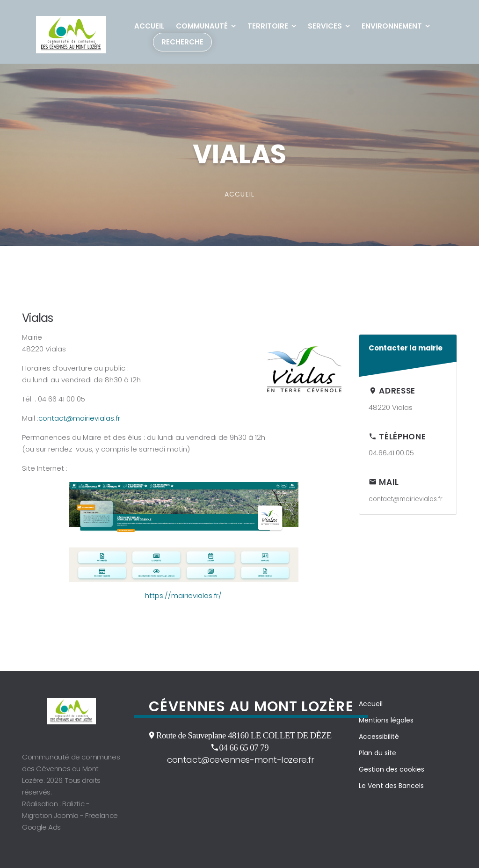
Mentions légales (386, 720)
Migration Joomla (50, 815)
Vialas (38, 318)
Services (325, 26)
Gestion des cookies (392, 769)
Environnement (392, 26)
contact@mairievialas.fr (79, 418)
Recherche (182, 42)
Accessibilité (379, 737)
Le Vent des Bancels (391, 786)
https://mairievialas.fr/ (183, 595)
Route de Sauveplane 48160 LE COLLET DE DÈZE (244, 735)
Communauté (202, 26)
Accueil (149, 26)
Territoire (268, 26)
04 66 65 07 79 (244, 747)
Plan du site (377, 753)
